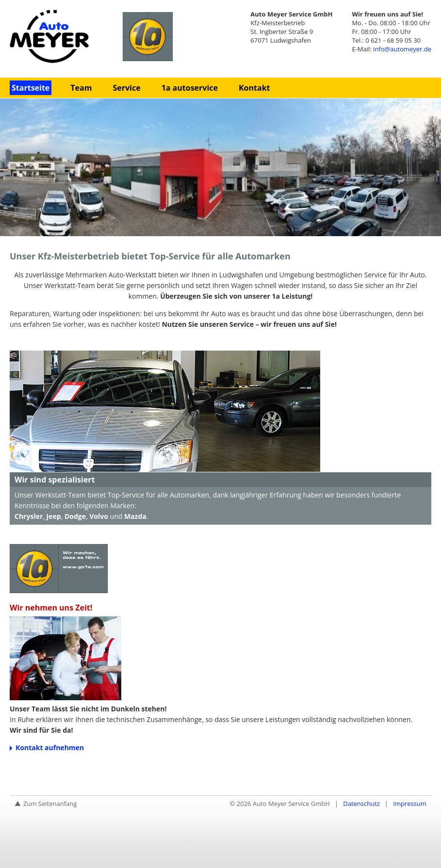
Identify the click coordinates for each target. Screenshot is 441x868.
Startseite (31, 88)
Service (126, 88)
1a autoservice (190, 88)
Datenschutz (361, 804)
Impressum (410, 804)
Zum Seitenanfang (50, 804)
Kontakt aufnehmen (50, 747)
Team (81, 88)
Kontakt (254, 88)
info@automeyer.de (402, 49)
